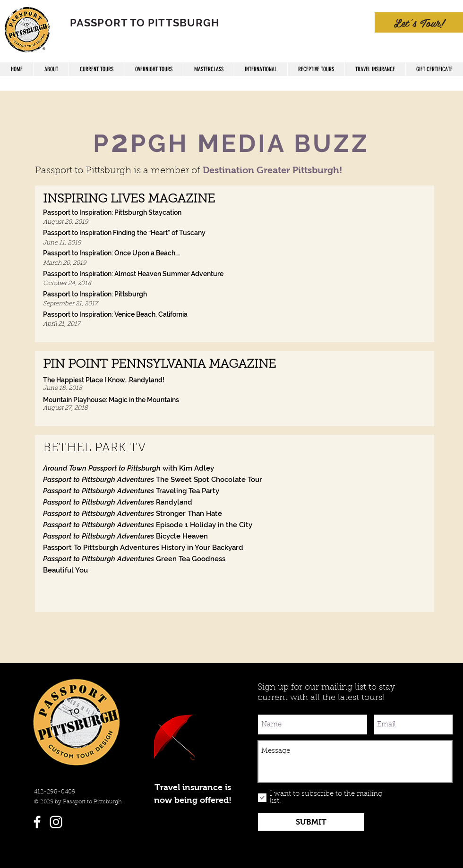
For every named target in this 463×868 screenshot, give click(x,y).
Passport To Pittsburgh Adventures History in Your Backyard (143, 548)
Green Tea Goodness (134, 559)
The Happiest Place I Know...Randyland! (104, 380)
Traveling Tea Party (131, 491)
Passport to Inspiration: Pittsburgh (95, 294)
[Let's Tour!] (419, 22)
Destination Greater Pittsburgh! (273, 170)
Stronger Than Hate (133, 514)
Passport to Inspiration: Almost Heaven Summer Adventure (133, 274)
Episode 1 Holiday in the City (148, 525)
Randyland (118, 502)
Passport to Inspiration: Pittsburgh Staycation (112, 212)
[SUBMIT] (311, 822)
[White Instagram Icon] (56, 822)
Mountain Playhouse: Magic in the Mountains (111, 400)
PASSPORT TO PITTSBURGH (145, 23)
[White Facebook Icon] (37, 822)
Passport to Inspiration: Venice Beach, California (115, 314)
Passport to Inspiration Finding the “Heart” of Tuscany (124, 233)
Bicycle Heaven (125, 536)
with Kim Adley (129, 468)
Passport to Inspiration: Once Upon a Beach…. (112, 253)
